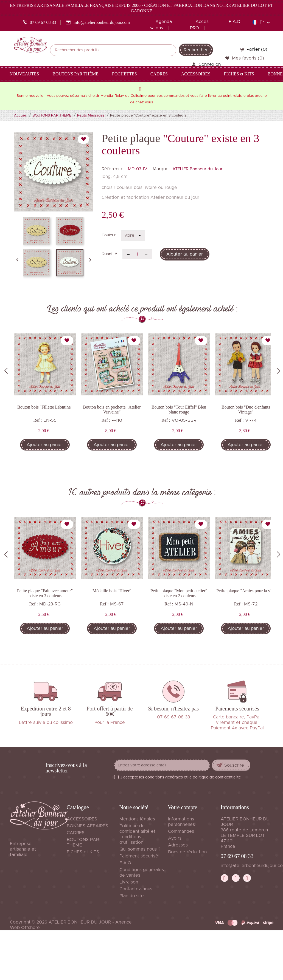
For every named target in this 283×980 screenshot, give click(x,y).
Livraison (129, 882)
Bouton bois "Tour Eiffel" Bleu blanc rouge (179, 410)
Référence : (114, 169)
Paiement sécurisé (139, 856)
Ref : (38, 420)
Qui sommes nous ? (140, 849)
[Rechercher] (113, 50)
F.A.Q (235, 22)
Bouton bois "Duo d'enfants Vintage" (246, 410)
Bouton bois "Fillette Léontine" (45, 407)
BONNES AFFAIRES (87, 826)
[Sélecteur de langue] (261, 22)
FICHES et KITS (83, 852)
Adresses (178, 845)
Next (279, 371)
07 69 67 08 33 (237, 856)
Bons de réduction (187, 852)
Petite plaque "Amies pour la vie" (246, 591)
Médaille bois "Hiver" (112, 591)
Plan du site (132, 896)
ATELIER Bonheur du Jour (197, 169)
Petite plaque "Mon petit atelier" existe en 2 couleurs (179, 593)
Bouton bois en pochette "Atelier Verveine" (112, 410)
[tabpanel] (45, 396)
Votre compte (183, 807)
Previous (6, 371)
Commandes (181, 831)
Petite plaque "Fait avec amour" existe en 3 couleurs (45, 593)
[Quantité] (137, 254)
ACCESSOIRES (82, 819)
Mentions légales (137, 819)
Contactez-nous (136, 889)
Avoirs (175, 838)
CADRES (76, 833)
